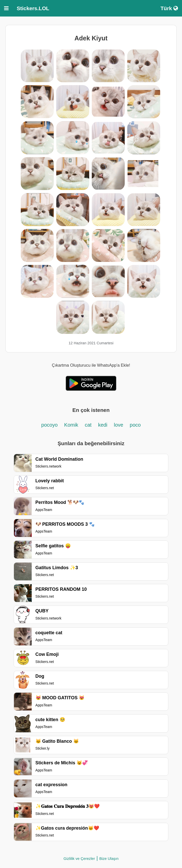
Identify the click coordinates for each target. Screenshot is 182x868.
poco (135, 425)
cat (88, 425)
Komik (71, 425)
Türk (169, 8)
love (119, 425)
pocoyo (50, 425)
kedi (103, 425)
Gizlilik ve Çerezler (79, 858)
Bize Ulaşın (109, 858)
